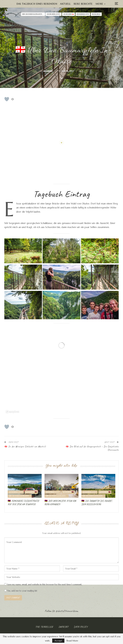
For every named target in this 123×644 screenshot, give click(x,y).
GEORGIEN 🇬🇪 (68, 14)
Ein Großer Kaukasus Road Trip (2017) (34, 14)
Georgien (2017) (53, 14)
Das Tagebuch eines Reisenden (37, 4)
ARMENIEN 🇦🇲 (31, 492)
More (99, 4)
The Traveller (44, 627)
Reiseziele (96, 14)
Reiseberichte (83, 14)
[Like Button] (7, 99)
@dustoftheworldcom (67, 611)
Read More (72, 641)
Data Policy (81, 627)
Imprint (64, 627)
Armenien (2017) (16, 492)
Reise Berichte (83, 4)
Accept (58, 641)
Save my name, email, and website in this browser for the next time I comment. (45, 585)
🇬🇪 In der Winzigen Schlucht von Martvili (25, 447)
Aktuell (65, 4)
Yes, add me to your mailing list (21, 591)
